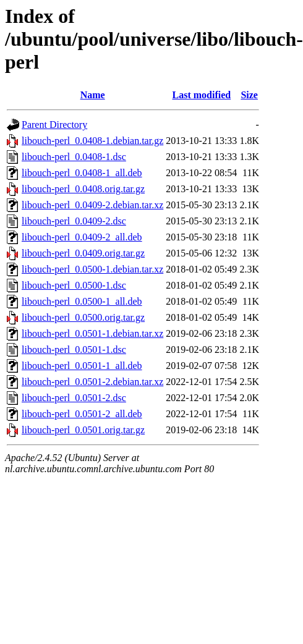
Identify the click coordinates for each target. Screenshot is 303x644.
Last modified (201, 95)
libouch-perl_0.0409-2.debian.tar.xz (92, 205)
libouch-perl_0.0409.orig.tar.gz (83, 253)
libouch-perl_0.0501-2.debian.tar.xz (92, 382)
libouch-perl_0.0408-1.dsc (74, 157)
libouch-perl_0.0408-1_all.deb (82, 173)
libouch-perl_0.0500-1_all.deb (82, 301)
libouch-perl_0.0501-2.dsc (74, 398)
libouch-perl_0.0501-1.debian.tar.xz (92, 333)
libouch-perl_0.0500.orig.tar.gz (83, 317)
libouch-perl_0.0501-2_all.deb (82, 414)
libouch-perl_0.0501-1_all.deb (82, 366)
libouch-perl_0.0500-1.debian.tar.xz (92, 269)
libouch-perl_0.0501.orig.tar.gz (83, 430)
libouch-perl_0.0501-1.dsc (74, 350)
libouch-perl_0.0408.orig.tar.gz (83, 189)
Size (249, 95)
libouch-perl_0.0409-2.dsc (74, 221)
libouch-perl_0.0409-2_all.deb (82, 237)
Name (93, 95)
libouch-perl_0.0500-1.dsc (74, 285)
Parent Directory (54, 125)
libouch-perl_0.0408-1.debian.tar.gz (92, 141)
